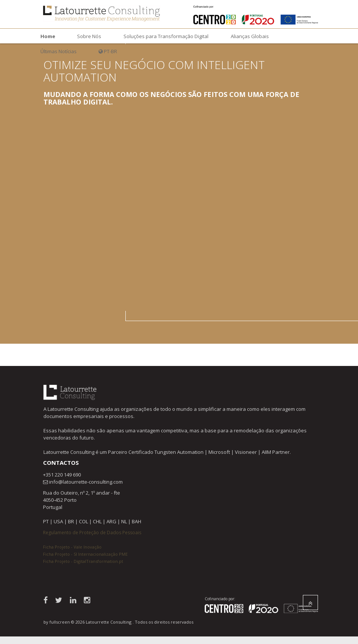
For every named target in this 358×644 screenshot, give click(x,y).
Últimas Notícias (59, 51)
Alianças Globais (250, 36)
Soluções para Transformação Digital (166, 36)
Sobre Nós (89, 36)
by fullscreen (57, 622)
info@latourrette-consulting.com (86, 482)
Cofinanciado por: (220, 599)
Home (48, 36)
